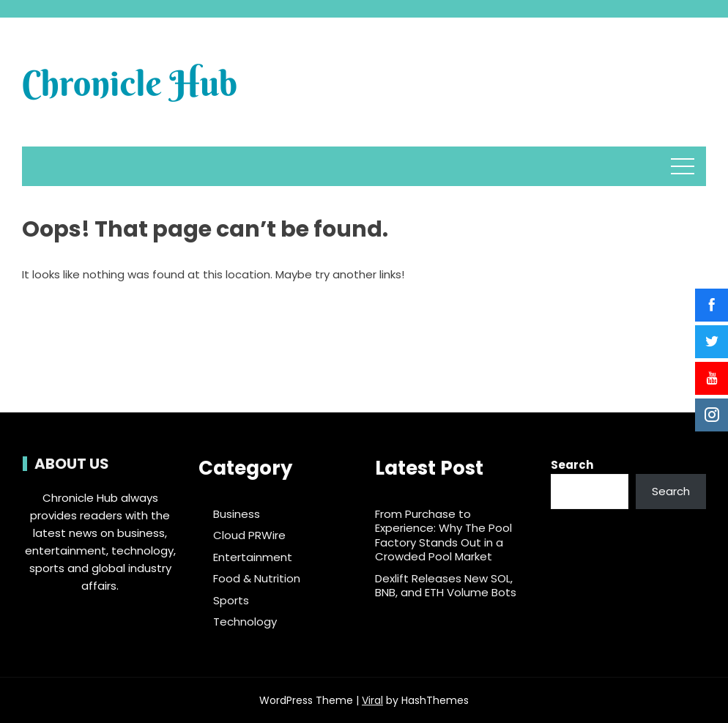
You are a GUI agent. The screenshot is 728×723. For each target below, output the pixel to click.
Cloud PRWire (249, 535)
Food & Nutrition (257, 579)
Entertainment (253, 557)
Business (237, 514)
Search (572, 465)
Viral (372, 700)
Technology (245, 622)
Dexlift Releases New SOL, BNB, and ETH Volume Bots (446, 586)
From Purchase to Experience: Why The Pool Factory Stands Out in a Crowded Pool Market (443, 535)
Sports (231, 601)
